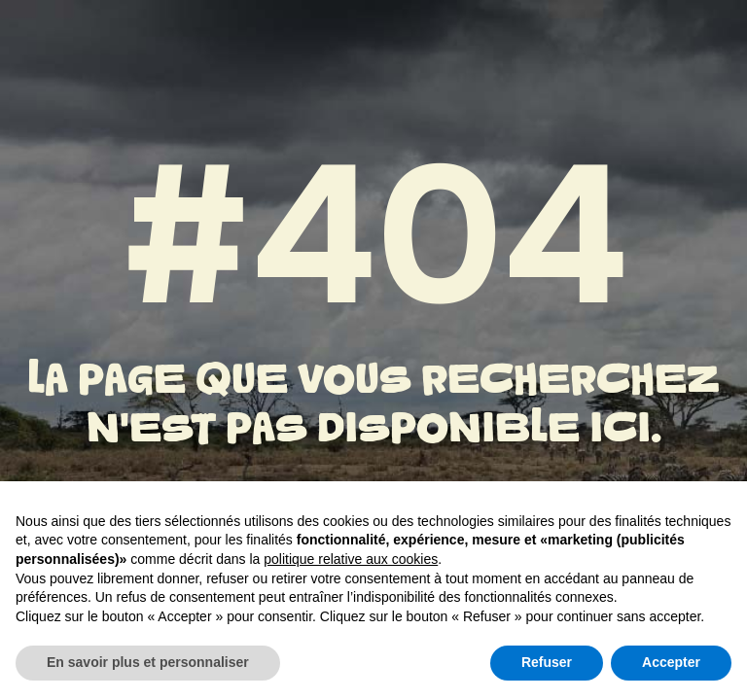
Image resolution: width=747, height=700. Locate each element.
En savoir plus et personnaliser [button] (148, 662)
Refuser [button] (547, 662)
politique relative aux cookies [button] (351, 559)
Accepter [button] (671, 662)
